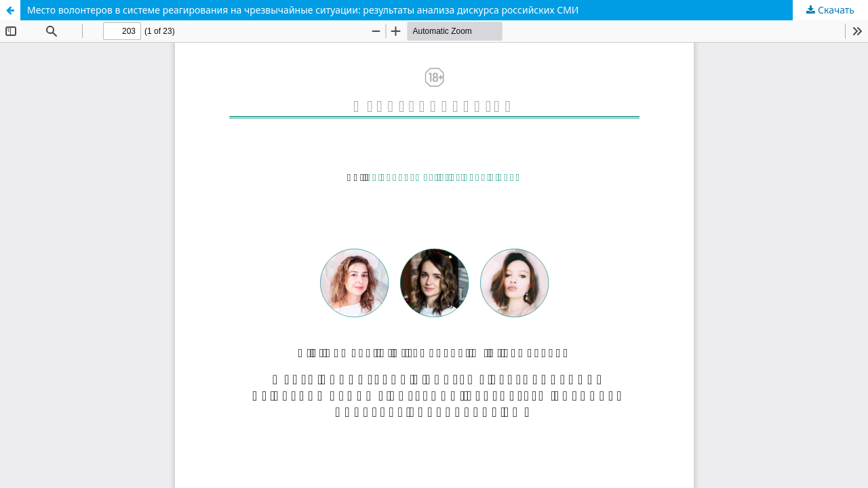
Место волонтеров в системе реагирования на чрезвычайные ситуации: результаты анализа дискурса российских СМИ (303, 10)
